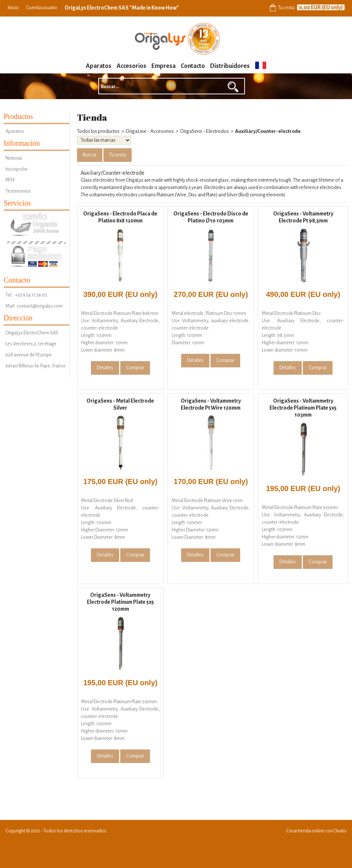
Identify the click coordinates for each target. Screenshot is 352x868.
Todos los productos (98, 131)
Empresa (164, 66)
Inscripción (16, 169)
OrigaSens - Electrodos (204, 131)
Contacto (193, 66)
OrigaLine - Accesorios (150, 131)
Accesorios (131, 66)
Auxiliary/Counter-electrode (268, 131)
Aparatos (99, 66)
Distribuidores (230, 66)
